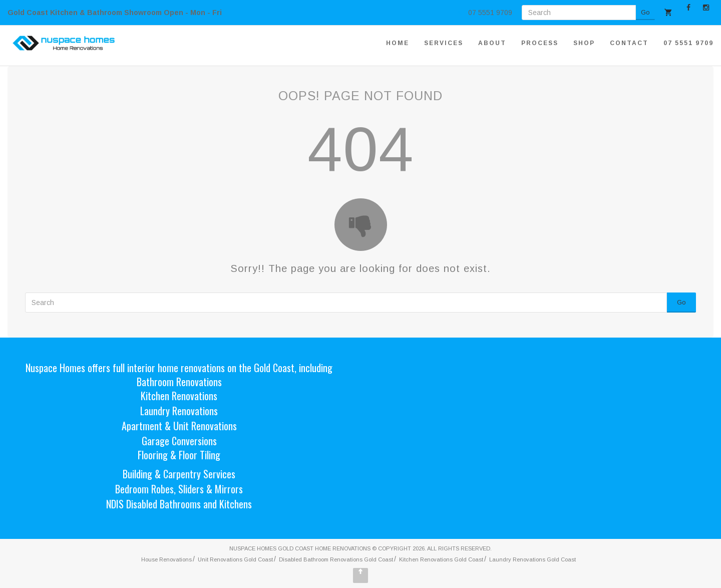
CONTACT (629, 43)
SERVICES (444, 43)
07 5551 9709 (688, 43)
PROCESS (540, 43)
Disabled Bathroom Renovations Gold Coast (336, 559)
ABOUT (492, 43)
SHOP (584, 43)
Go (645, 12)
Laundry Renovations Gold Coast (532, 559)
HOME (398, 43)
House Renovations (166, 559)
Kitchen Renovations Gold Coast (441, 559)
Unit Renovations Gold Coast (235, 559)
